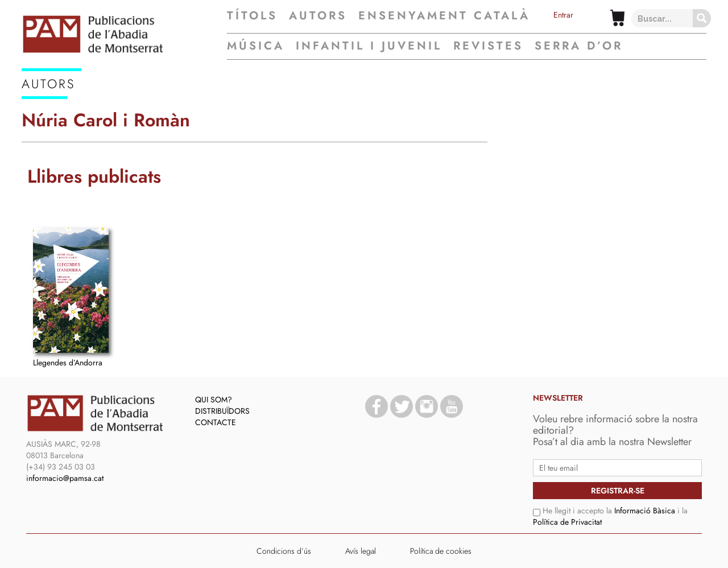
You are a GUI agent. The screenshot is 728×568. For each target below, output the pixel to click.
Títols (252, 16)
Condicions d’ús (284, 551)
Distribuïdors (222, 411)
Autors (318, 16)
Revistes (488, 46)
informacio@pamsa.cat (65, 478)
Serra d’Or (579, 46)
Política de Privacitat (567, 522)
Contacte (216, 422)
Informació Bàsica (645, 511)
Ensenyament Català (444, 16)
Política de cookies (441, 551)
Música (256, 46)
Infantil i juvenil (369, 46)
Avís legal (361, 551)
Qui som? (214, 400)
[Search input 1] (672, 18)
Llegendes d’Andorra (68, 363)
